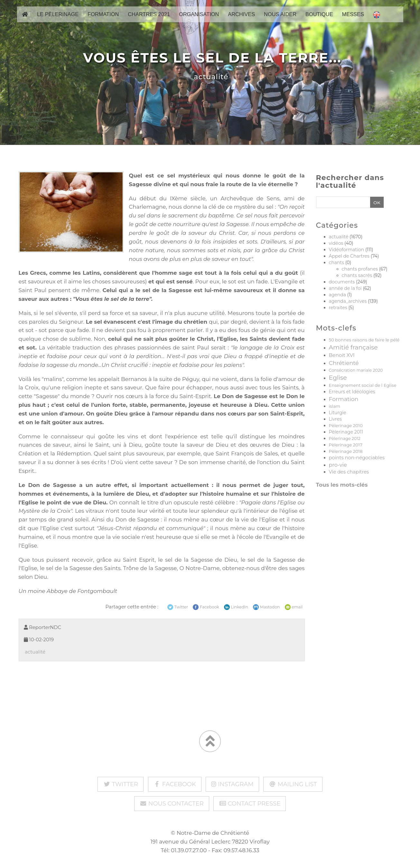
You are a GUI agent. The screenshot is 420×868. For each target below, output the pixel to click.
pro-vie (338, 465)
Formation (103, 20)
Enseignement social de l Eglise (363, 385)
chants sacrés (357, 275)
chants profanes (360, 269)
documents (342, 282)
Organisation (199, 20)
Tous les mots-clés (342, 485)
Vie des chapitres (349, 472)
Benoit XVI (342, 355)
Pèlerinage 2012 (345, 439)
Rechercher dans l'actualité (350, 182)
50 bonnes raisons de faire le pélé (364, 340)
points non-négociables (357, 458)
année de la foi (345, 288)
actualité (210, 77)
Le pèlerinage (58, 20)
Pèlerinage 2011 (346, 432)
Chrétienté (344, 363)
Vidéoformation (347, 250)
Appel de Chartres (349, 256)
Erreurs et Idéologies (352, 392)
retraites (338, 308)
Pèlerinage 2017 (346, 445)
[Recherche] (343, 203)
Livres (335, 419)
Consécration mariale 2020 (356, 370)
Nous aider (280, 20)
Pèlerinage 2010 (346, 425)
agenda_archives (348, 301)
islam (335, 406)
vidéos (336, 243)
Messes (353, 20)
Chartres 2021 (149, 20)
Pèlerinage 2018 (346, 451)
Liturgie (338, 413)
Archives (241, 20)
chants (336, 262)
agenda (338, 295)
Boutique (319, 20)
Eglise (338, 378)
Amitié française (353, 347)
